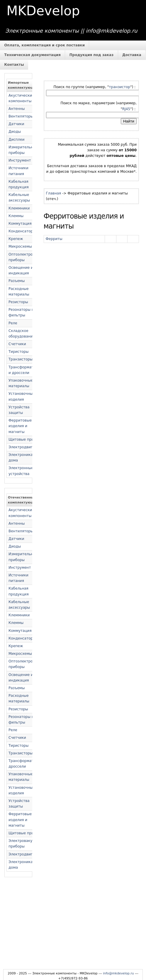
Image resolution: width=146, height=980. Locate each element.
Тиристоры (19, 352)
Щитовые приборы (26, 439)
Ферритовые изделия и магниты (20, 426)
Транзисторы (21, 359)
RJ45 (126, 109)
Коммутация (20, 224)
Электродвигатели (26, 447)
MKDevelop (43, 11)
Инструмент (20, 160)
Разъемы (17, 281)
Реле (13, 323)
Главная (54, 193)
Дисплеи (16, 140)
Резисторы (18, 302)
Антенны (17, 109)
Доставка (132, 55)
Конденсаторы (22, 231)
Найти (129, 121)
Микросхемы (20, 246)
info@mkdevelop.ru (118, 973)
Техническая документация (32, 55)
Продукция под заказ (91, 55)
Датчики (16, 124)
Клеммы (16, 216)
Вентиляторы (21, 116)
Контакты (14, 65)
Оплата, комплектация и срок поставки (44, 45)
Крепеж (16, 239)
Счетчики (17, 344)
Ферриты (54, 239)
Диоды (15, 132)
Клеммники (19, 208)
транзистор (120, 87)
